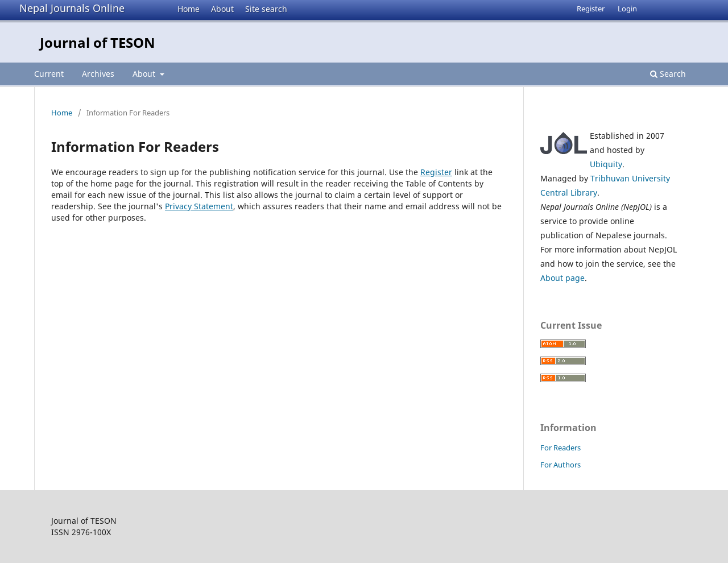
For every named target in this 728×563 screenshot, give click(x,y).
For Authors (561, 465)
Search (668, 74)
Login (627, 9)
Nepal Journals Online (72, 8)
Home (189, 9)
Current (49, 74)
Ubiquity (606, 164)
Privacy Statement (199, 206)
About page (562, 278)
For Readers (561, 448)
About (222, 9)
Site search (266, 9)
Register (591, 9)
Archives (98, 74)
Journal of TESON (98, 42)
